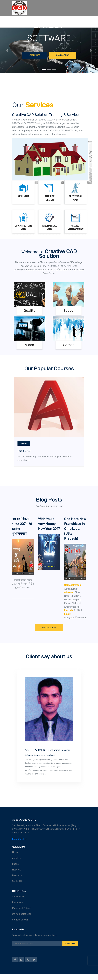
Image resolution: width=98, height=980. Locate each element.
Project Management (76, 222)
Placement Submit (21, 914)
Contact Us (18, 887)
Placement (18, 908)
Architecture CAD (24, 222)
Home (15, 858)
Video (30, 345)
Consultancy (18, 903)
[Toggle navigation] (84, 8)
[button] (7, 50)
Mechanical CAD (50, 222)
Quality (29, 311)
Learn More (34, 55)
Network (16, 876)
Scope (69, 311)
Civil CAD (23, 190)
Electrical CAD (76, 192)
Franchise (17, 881)
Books (15, 870)
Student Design (20, 926)
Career (69, 345)
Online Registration (22, 920)
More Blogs (49, 634)
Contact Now (63, 55)
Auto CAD (24, 451)
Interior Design (50, 192)
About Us (17, 864)
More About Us (20, 845)
